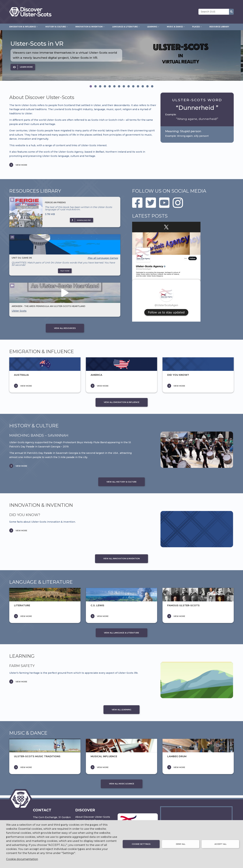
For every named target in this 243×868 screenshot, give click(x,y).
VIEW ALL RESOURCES (65, 328)
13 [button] (147, 86)
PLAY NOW (65, 271)
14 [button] (152, 86)
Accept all (220, 844)
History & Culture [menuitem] (56, 26)
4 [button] (105, 86)
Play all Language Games (103, 258)
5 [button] (110, 86)
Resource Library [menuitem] (219, 27)
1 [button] (91, 86)
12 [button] (143, 86)
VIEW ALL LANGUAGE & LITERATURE (122, 633)
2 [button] (96, 86)
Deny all (181, 844)
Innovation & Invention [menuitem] (89, 26)
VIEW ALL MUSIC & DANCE (122, 784)
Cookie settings (141, 844)
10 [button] (133, 86)
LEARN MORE (26, 67)
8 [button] (124, 86)
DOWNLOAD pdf (84, 220)
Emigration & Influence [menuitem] (23, 26)
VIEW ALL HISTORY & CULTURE (122, 482)
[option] (122, 55)
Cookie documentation (22, 859)
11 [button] (138, 86)
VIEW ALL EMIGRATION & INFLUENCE (122, 402)
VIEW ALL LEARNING (122, 710)
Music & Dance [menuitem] (175, 26)
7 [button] (119, 86)
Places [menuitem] (196, 26)
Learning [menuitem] (152, 26)
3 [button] (100, 86)
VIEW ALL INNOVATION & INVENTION (122, 559)
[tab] (91, 86)
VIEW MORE (21, 165)
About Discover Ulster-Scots (93, 817)
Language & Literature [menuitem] (125, 26)
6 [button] (114, 86)
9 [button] (129, 86)
